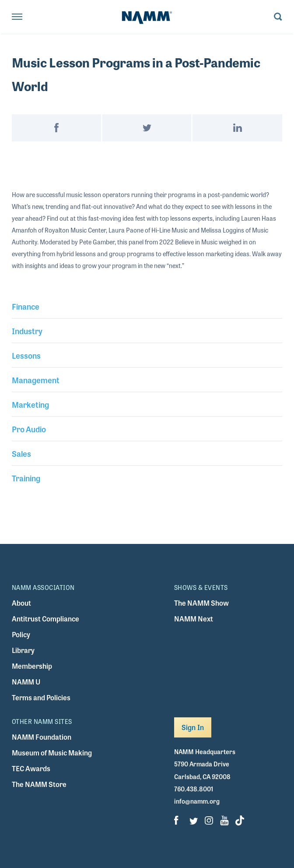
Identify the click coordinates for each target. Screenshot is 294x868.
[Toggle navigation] (17, 17)
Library (23, 650)
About (21, 603)
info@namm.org (197, 801)
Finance (26, 306)
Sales (21, 453)
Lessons (26, 355)
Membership (32, 666)
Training (26, 478)
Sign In (193, 727)
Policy (21, 634)
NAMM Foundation (42, 737)
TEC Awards (31, 768)
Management (36, 380)
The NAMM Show (201, 603)
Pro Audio (29, 429)
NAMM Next (194, 619)
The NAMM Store (39, 784)
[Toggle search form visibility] (278, 17)
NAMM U (26, 682)
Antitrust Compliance (45, 619)
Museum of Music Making (52, 753)
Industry (27, 331)
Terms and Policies (41, 697)
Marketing (30, 404)
